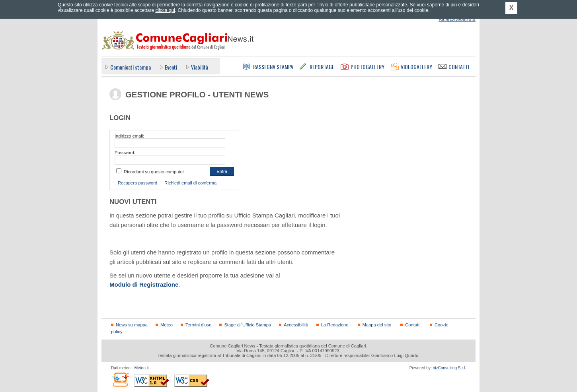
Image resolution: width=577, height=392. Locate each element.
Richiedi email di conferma (190, 183)
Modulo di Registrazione (144, 284)
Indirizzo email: (129, 136)
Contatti (413, 325)
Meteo (167, 325)
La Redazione (335, 325)
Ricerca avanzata (457, 19)
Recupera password (137, 183)
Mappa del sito (377, 325)
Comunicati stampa (131, 67)
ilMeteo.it (140, 368)
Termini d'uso (198, 325)
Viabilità (200, 67)
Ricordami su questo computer (154, 172)
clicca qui (165, 10)
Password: (125, 153)
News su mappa (132, 325)
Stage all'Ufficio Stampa (248, 325)
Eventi (171, 67)
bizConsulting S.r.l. (449, 368)
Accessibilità (296, 325)
